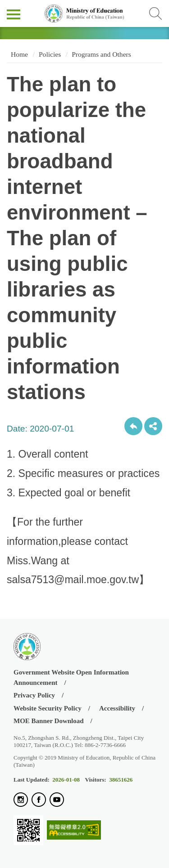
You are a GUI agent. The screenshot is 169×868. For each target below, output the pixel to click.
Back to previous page (133, 426)
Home (18, 54)
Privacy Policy (34, 695)
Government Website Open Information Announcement (71, 677)
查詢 (155, 13)
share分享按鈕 (153, 426)
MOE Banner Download (49, 721)
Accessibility (117, 708)
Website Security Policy (48, 708)
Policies (50, 54)
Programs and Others (101, 54)
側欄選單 (14, 14)
